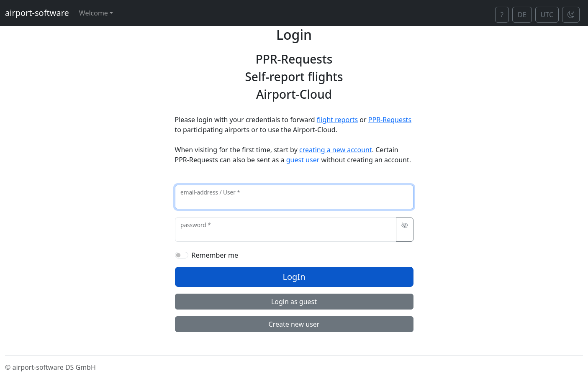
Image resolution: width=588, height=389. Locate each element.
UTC (547, 15)
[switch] (182, 255)
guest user (303, 160)
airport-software (37, 13)
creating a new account (336, 150)
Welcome (94, 13)
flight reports (337, 120)
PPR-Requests (390, 120)
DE (522, 15)
